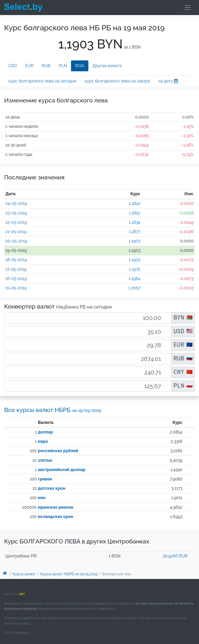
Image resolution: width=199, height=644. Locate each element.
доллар (45, 432)
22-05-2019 (16, 222)
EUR (29, 66)
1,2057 (134, 288)
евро (43, 441)
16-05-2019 (16, 279)
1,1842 (134, 203)
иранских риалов (55, 507)
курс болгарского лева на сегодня (42, 81)
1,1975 (135, 269)
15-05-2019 (16, 288)
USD (13, 66)
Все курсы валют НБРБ (53, 410)
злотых (45, 460)
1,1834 (134, 222)
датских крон (52, 488)
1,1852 (134, 213)
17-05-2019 (16, 269)
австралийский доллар (62, 470)
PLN (63, 66)
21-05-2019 (16, 232)
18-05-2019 (16, 260)
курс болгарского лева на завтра (117, 81)
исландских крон (55, 517)
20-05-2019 (16, 241)
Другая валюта (107, 66)
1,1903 (134, 241)
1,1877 (134, 232)
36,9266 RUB (175, 556)
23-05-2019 (16, 213)
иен (42, 498)
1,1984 (134, 279)
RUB (46, 66)
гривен (45, 479)
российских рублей (58, 451)
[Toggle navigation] (188, 8)
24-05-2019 (16, 203)
